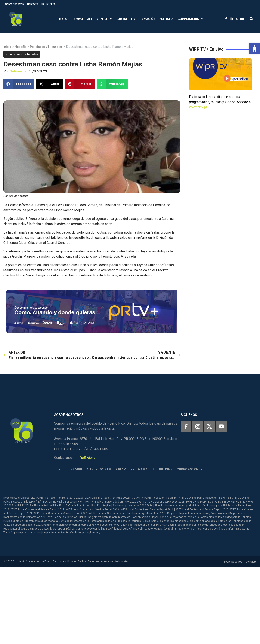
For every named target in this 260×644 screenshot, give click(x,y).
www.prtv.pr (198, 107)
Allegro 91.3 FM (100, 19)
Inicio (63, 19)
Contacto (33, 4)
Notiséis (167, 19)
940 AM (122, 19)
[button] (254, 48)
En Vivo (77, 19)
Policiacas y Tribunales (46, 47)
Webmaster (121, 561)
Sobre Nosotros (14, 4)
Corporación (191, 19)
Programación (143, 19)
